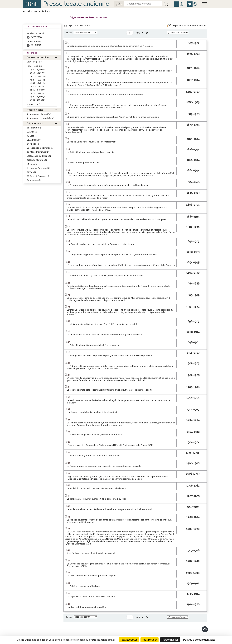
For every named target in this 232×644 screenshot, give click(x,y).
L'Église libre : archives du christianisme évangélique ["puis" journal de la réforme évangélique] (113, 117)
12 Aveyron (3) (34, 140)
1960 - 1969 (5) (37, 90)
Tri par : (70, 33)
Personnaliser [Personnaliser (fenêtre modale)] (170, 640)
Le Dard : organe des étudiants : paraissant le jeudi (91, 576)
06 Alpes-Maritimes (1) (38, 152)
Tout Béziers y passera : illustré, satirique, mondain (91, 553)
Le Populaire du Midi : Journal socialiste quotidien (91, 597)
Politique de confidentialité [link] (199, 640)
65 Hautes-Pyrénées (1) (38, 168)
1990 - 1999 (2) (37, 100)
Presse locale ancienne (76, 4)
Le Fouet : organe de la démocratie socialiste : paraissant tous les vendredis (104, 466)
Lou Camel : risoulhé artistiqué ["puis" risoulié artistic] (93, 412)
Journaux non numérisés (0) (40, 118)
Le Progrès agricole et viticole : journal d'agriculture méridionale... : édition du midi (107, 185)
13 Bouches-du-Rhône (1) (39, 156)
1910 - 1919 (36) (38, 73)
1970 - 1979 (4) (37, 93)
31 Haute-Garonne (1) (37, 160)
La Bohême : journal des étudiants (84, 586)
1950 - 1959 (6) (37, 86)
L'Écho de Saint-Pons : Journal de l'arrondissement (92, 142)
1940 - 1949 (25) (38, 83)
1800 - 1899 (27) (34, 62)
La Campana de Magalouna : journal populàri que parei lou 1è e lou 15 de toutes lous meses (112, 255)
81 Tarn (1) (32, 172)
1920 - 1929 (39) (38, 76)
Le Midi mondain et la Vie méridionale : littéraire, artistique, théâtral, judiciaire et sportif (110, 509)
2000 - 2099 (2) (34, 104)
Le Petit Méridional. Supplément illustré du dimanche (93, 345)
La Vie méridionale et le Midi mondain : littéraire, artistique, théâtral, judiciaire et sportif (110, 390)
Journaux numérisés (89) (39, 114)
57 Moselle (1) (33, 164)
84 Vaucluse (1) (34, 180)
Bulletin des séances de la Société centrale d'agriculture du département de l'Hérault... (110, 46)
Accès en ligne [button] (35, 110)
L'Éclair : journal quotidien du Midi (83, 163)
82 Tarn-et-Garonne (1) (38, 176)
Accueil (27, 11)
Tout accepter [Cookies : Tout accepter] (129, 640)
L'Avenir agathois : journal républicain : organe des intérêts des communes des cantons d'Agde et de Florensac (121, 265)
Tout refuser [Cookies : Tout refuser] (150, 640)
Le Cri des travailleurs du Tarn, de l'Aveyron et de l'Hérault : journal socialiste (104, 335)
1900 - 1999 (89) (35, 66)
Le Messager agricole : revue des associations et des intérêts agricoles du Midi (105, 95)
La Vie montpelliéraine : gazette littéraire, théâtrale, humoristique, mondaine (105, 276)
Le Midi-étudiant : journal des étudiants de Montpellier (94, 456)
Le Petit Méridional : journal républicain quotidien (91, 152)
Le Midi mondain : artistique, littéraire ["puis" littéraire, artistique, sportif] (102, 324)
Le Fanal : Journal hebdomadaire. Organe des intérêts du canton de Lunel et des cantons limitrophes (116, 219)
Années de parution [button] (38, 57)
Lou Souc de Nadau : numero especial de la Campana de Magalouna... (101, 244)
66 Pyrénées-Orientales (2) (40, 148)
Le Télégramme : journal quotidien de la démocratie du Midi (96, 499)
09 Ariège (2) (33, 144)
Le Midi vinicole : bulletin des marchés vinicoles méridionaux (97, 488)
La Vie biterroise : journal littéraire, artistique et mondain (94, 435)
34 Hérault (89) (34, 128)
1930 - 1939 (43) (38, 80)
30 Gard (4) (32, 136)
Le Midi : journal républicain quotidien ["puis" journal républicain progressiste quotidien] (109, 356)
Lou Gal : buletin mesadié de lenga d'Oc (86, 607)
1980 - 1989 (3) (37, 97)
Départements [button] (35, 123)
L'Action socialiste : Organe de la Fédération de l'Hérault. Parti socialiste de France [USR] (110, 445)
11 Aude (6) (32, 132)
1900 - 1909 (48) (38, 69)
